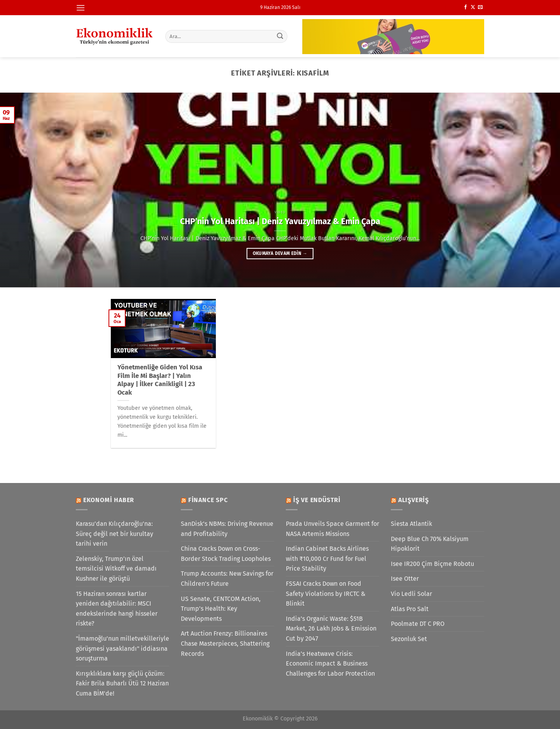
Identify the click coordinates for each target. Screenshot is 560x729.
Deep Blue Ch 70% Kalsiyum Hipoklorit (430, 544)
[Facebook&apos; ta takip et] (465, 7)
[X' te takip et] (473, 7)
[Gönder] (280, 36)
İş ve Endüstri (317, 500)
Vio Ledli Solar (411, 594)
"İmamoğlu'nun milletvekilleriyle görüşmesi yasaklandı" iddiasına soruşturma (122, 648)
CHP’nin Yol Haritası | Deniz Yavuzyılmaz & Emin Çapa (280, 221)
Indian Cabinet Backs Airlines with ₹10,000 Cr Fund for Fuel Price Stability (327, 559)
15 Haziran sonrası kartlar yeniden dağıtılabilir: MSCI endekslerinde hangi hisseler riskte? (117, 609)
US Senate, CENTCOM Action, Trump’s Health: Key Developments (221, 609)
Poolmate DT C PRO (418, 624)
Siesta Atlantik (411, 524)
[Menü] (80, 8)
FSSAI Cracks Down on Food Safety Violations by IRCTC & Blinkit (326, 594)
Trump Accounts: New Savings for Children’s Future (227, 579)
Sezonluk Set (409, 639)
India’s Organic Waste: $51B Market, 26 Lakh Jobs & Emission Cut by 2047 (331, 629)
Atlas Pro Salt (410, 609)
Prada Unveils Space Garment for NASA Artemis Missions (332, 529)
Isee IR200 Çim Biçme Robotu (432, 564)
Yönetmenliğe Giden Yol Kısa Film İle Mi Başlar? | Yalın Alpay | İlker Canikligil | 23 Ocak (160, 380)
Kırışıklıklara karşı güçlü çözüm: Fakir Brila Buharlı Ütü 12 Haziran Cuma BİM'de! (122, 683)
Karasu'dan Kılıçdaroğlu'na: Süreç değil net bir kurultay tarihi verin (115, 534)
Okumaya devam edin (280, 253)
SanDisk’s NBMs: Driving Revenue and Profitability (227, 529)
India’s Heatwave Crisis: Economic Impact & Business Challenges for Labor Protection (330, 664)
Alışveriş (414, 500)
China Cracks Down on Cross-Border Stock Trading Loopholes (226, 554)
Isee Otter (405, 579)
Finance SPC (208, 500)
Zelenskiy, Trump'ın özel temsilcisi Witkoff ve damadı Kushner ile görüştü (116, 569)
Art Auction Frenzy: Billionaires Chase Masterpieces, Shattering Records (225, 643)
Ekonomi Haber (109, 500)
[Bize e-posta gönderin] (480, 7)
